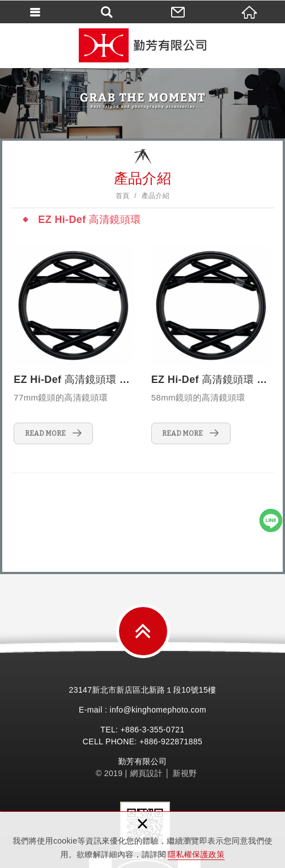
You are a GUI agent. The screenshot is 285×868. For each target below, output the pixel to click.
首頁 (123, 196)
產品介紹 (156, 196)
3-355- (154, 730)
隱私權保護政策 (196, 854)
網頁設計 (146, 773)
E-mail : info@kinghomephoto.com (142, 710)
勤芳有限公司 (143, 45)
